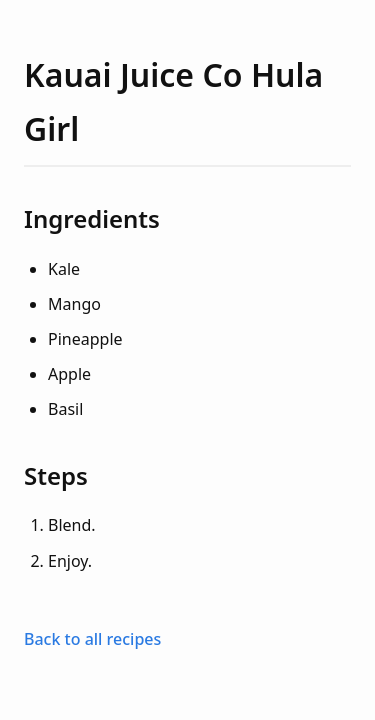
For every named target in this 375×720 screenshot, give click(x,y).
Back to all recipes (92, 639)
